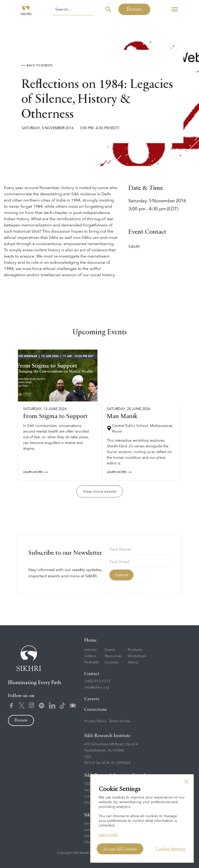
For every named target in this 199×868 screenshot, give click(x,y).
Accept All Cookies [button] (120, 849)
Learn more (108, 835)
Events (110, 650)
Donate (134, 9)
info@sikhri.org (97, 687)
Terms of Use (119, 721)
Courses (111, 662)
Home (90, 640)
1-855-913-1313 (97, 681)
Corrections (95, 710)
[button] (175, 9)
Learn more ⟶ (35, 472)
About (133, 662)
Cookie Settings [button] (170, 849)
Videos (90, 656)
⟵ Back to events (37, 65)
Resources (113, 656)
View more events (100, 491)
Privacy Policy (95, 721)
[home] (26, 9)
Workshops (137, 656)
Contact (92, 674)
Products (135, 650)
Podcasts (91, 662)
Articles (90, 650)
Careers (92, 699)
